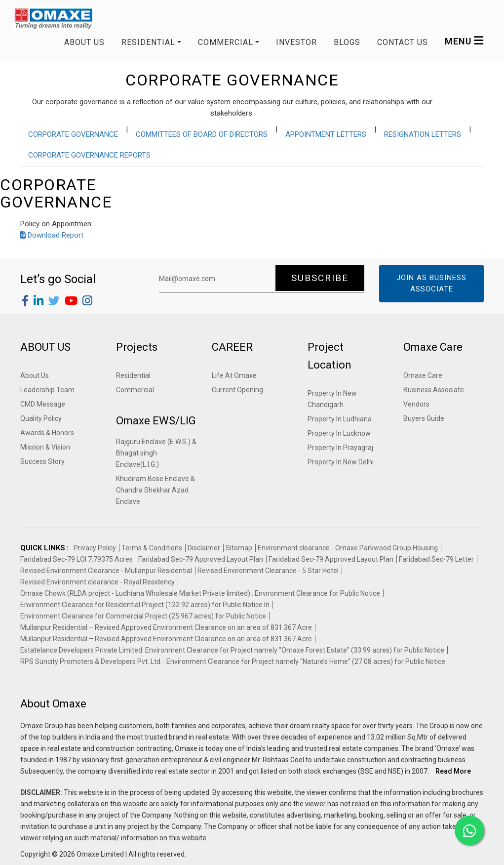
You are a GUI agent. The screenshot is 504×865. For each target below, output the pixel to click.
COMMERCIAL (226, 42)
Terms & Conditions (152, 548)
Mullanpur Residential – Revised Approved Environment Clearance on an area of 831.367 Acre (166, 627)
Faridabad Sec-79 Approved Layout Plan (201, 559)
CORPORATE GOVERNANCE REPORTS (89, 155)
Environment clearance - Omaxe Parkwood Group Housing (348, 548)
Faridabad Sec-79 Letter (436, 559)
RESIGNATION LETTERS (423, 134)
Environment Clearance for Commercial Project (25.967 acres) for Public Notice (143, 616)
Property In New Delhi (341, 462)
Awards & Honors (47, 433)
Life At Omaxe (234, 375)
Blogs (347, 42)
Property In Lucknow (339, 433)
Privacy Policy (95, 548)
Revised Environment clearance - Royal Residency (97, 582)
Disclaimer (204, 548)
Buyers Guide (424, 418)
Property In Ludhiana (340, 419)
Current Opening (237, 390)
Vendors (416, 404)
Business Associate (434, 390)
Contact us (403, 42)
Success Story (42, 461)
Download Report (52, 235)
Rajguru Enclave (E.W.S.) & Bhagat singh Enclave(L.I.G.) (156, 453)
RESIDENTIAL (148, 42)
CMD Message (43, 404)
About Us (84, 42)
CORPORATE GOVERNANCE (73, 134)
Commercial (135, 390)
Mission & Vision (45, 447)
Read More (453, 771)
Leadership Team (47, 390)
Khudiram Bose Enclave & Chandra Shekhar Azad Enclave (155, 490)
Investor (296, 42)
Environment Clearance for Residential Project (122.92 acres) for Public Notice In (145, 605)
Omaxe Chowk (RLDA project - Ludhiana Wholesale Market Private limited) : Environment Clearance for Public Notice (200, 593)
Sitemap (239, 548)
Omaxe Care (423, 375)
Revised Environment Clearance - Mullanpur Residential (106, 571)
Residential (133, 375)
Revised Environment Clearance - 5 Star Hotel (268, 571)
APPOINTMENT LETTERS (326, 134)
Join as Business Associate (431, 283)
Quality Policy (41, 418)
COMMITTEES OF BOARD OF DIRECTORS (202, 134)
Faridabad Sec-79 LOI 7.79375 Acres (77, 559)
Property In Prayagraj (340, 448)
